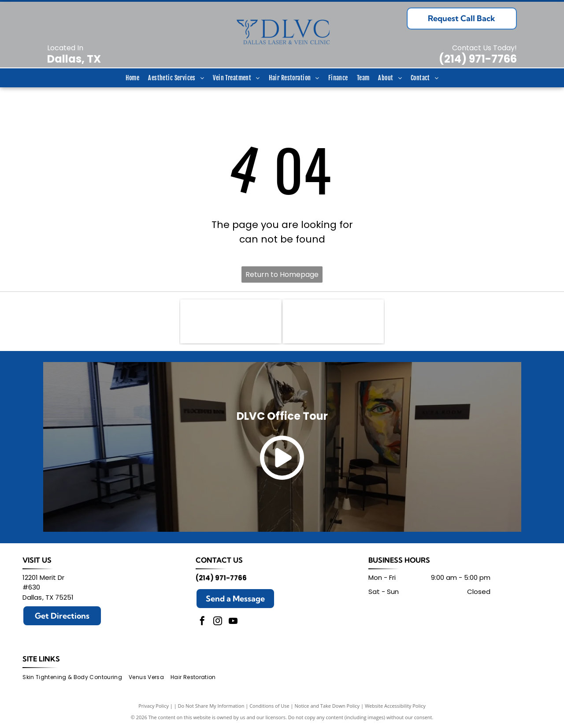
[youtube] (233, 622)
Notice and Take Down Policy (327, 706)
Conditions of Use (269, 706)
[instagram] (218, 622)
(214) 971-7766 (478, 59)
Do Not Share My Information (211, 706)
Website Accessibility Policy (395, 706)
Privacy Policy (154, 706)
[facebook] (202, 622)
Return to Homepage (282, 274)
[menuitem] (133, 78)
